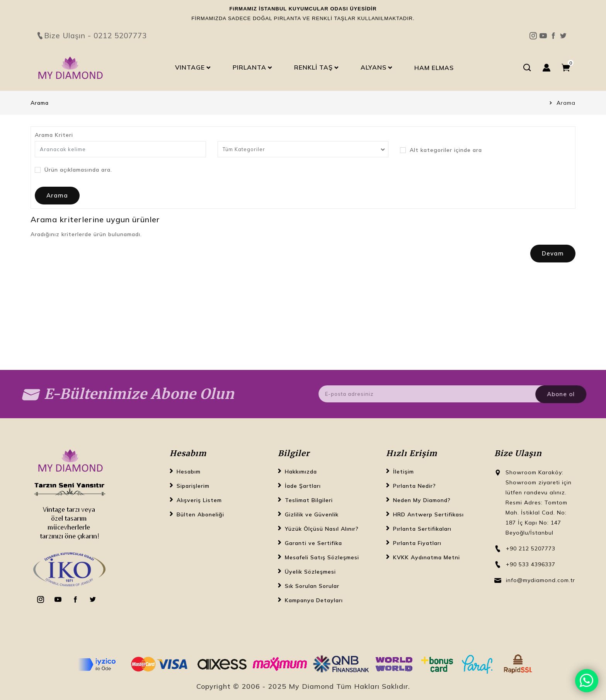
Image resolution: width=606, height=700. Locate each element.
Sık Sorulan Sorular (312, 586)
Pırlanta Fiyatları (417, 543)
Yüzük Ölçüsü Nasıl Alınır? (322, 529)
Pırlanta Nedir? (414, 486)
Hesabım (189, 472)
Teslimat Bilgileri (309, 500)
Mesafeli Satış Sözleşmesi (322, 557)
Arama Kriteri (54, 135)
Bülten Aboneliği (200, 514)
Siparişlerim (193, 486)
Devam (553, 253)
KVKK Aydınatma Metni (426, 557)
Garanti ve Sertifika (313, 543)
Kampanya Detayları (314, 600)
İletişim (403, 472)
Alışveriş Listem (199, 500)
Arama (566, 103)
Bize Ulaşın (303, 22)
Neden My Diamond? (422, 500)
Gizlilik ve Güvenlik (312, 514)
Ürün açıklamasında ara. (73, 170)
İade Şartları (303, 486)
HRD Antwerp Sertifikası (428, 514)
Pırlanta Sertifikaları (422, 529)
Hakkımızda (301, 472)
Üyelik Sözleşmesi (310, 572)
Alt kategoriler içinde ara (441, 150)
